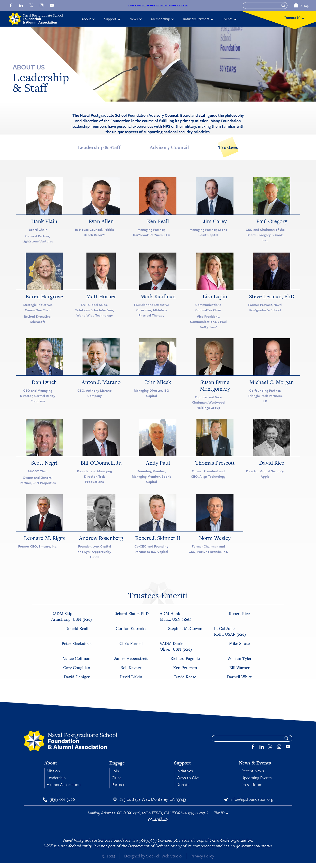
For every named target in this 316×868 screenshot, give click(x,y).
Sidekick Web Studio (164, 856)
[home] (39, 19)
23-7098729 (158, 819)
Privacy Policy (202, 856)
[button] (89, 19)
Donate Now (294, 18)
